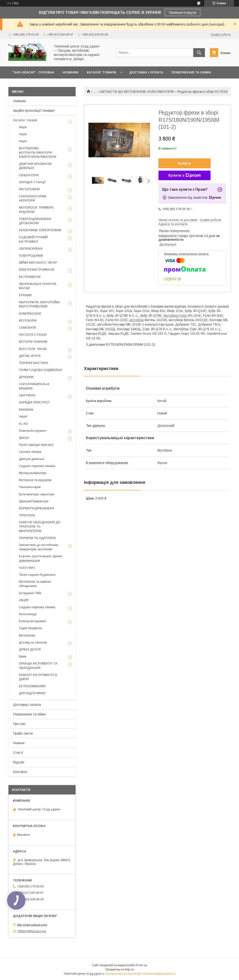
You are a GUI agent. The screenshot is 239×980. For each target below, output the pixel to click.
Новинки (19, 101)
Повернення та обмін (29, 714)
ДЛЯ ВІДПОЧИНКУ (32, 693)
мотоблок (137, 320)
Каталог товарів (25, 120)
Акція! (23, 416)
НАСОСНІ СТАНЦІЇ (33, 335)
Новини (19, 743)
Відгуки (19, 762)
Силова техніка (30, 452)
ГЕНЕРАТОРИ (29, 175)
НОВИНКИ (70, 72)
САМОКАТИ (27, 328)
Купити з (184, 176)
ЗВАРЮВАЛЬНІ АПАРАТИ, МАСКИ (38, 286)
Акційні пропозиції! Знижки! (34, 111)
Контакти (20, 772)
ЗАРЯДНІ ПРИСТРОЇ (34, 402)
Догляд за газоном (33, 642)
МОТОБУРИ (28, 321)
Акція (23, 127)
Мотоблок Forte (175, 316)
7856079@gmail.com (32, 931)
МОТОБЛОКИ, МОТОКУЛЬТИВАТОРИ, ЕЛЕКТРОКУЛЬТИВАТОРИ (38, 153)
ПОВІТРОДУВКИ (31, 256)
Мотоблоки (27, 635)
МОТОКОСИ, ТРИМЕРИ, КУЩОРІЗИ (36, 210)
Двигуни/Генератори (34, 501)
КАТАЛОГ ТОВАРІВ (102, 72)
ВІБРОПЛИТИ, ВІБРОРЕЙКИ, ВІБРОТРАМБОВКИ (40, 304)
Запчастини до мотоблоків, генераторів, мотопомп (39, 547)
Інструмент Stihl (30, 593)
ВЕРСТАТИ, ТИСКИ (33, 349)
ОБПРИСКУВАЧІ (31, 249)
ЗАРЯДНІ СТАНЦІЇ (32, 182)
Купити (185, 163)
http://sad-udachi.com (32, 924)
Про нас (19, 724)
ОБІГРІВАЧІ (27, 395)
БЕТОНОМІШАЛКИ (32, 686)
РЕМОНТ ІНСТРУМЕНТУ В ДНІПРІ (38, 677)
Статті (18, 753)
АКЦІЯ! (24, 600)
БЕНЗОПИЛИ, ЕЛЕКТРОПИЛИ (40, 230)
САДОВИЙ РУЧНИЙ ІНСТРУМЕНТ (33, 239)
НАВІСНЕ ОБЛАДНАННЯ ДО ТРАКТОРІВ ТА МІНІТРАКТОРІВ (40, 526)
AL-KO (24, 424)
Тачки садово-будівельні (37, 575)
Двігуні (24, 438)
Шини (23, 656)
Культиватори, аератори (37, 494)
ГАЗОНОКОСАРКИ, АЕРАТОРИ (33, 198)
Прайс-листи (23, 733)
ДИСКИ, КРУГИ (30, 356)
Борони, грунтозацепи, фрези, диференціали (41, 558)
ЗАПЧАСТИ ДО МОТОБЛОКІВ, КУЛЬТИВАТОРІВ (137, 92)
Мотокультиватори (33, 473)
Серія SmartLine (30, 628)
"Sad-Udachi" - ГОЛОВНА (33, 72)
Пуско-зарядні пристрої (36, 445)
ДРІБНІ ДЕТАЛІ (30, 649)
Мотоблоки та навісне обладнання (35, 584)
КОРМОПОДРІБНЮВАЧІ (36, 508)
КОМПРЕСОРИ (30, 314)
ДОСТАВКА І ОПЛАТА (146, 72)
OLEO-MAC (27, 568)
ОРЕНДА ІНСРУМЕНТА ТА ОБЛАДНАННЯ (38, 666)
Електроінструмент (33, 431)
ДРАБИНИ (26, 377)
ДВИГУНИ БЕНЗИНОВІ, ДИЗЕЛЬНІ (36, 166)
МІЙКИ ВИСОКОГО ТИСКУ (38, 263)
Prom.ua (142, 965)
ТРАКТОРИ (27, 515)
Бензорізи (26, 409)
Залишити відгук (183, 13)
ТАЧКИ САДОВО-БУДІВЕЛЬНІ (40, 370)
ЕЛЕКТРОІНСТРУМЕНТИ (37, 270)
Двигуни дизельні (32, 459)
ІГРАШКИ (25, 295)
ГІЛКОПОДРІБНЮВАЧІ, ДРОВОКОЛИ (35, 221)
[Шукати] (199, 53)
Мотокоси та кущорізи (35, 480)
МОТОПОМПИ (29, 189)
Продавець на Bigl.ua (119, 969)
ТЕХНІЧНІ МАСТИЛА (33, 363)
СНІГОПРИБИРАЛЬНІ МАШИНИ (34, 386)
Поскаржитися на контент (121, 974)
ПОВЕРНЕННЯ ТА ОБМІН (191, 72)
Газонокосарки (30, 487)
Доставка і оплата (27, 705)
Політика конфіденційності (158, 974)
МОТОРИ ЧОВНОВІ (33, 342)
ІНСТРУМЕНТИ (30, 277)
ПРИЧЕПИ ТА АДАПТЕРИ (37, 538)
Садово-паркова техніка (37, 466)
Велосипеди (28, 614)
